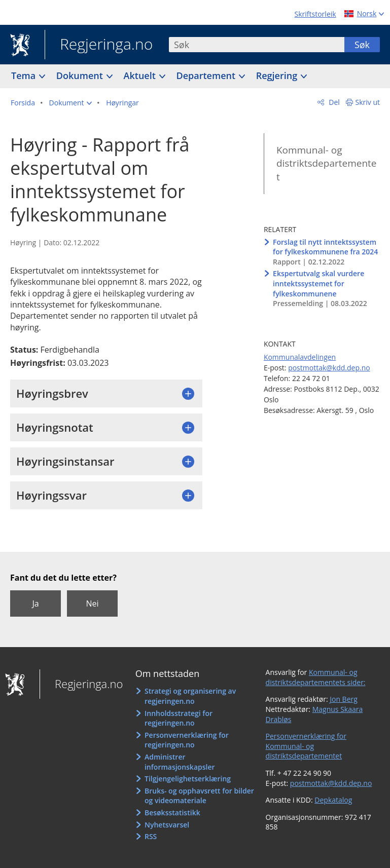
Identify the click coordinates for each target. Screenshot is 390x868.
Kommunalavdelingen (300, 357)
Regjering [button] (278, 76)
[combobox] (257, 45)
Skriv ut (368, 102)
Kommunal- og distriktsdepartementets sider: (316, 677)
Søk (362, 45)
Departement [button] (207, 76)
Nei (92, 603)
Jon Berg (344, 699)
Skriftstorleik (315, 14)
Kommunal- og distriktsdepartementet (327, 163)
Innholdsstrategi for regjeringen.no (179, 718)
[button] (71, 103)
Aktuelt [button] (141, 76)
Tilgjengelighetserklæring (188, 779)
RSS (151, 836)
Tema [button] (25, 76)
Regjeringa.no (99, 45)
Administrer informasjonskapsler (180, 762)
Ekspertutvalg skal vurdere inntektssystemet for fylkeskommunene (318, 283)
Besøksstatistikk (172, 813)
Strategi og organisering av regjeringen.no (190, 696)
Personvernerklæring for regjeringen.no (187, 740)
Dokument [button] (81, 76)
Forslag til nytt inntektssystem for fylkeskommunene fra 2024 (325, 247)
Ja (35, 603)
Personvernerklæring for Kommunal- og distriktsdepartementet (306, 746)
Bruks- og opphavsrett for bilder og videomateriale (199, 796)
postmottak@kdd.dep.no (329, 368)
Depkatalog (333, 800)
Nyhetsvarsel (167, 825)
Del (333, 102)
